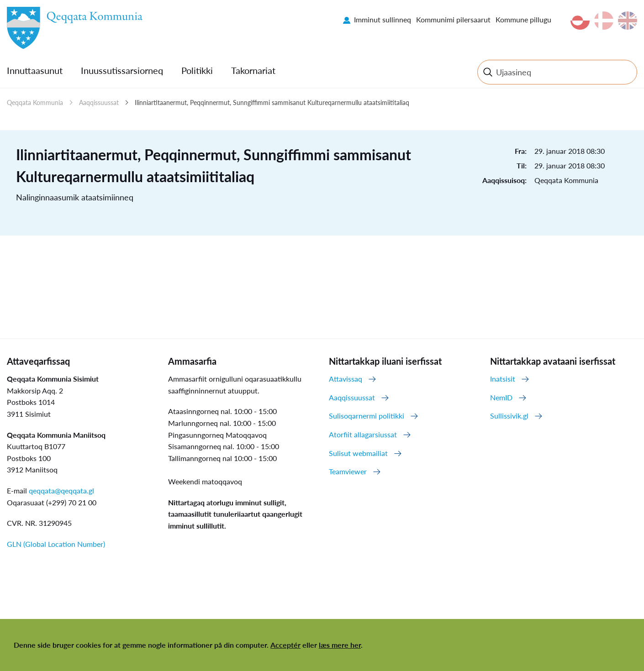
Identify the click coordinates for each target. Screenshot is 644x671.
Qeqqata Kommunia (35, 102)
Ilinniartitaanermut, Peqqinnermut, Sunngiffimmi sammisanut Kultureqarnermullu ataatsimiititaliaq (272, 102)
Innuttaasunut (35, 70)
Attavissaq (346, 379)
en (628, 21)
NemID (501, 397)
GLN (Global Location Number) (56, 544)
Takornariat (253, 70)
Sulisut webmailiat (358, 453)
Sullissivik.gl (509, 416)
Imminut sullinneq (383, 19)
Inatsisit (503, 379)
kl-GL (580, 21)
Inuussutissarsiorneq (122, 70)
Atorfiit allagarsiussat (363, 434)
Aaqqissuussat (99, 102)
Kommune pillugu (523, 19)
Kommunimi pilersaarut (453, 19)
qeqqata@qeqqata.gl (61, 490)
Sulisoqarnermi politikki (367, 416)
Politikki (197, 70)
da (604, 21)
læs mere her (340, 645)
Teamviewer (348, 471)
